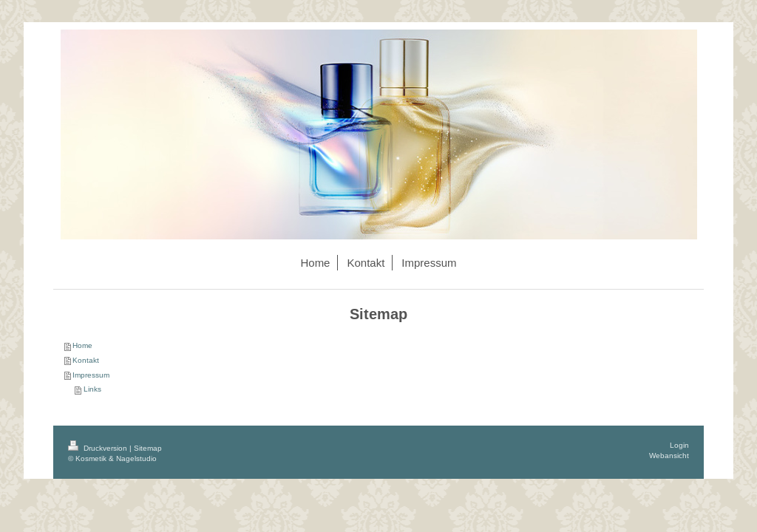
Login (679, 445)
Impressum (91, 375)
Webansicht (669, 456)
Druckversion (99, 448)
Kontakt (86, 360)
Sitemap (148, 448)
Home (82, 345)
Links (92, 389)
